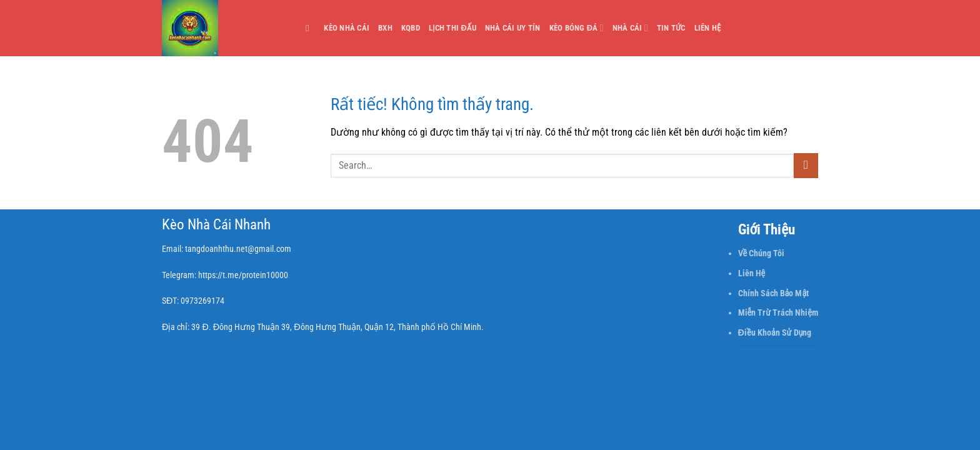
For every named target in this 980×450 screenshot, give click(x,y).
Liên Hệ (708, 28)
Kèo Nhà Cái (347, 28)
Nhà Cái (630, 28)
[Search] (310, 28)
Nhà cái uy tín (513, 28)
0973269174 (202, 301)
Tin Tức (671, 28)
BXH (385, 28)
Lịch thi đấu (452, 28)
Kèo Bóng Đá (577, 28)
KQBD (411, 28)
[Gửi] (806, 165)
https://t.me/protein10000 (243, 275)
